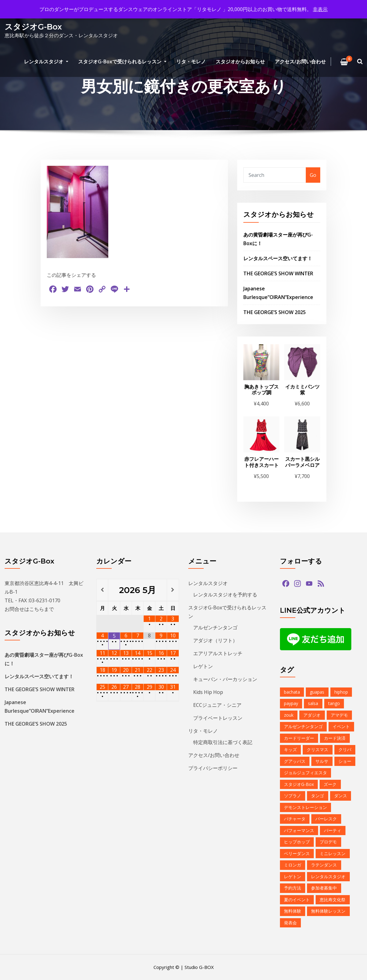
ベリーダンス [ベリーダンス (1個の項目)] (297, 853)
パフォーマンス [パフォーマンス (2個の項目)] (299, 830)
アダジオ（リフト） (215, 640)
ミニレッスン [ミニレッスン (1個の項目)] (333, 853)
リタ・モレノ (191, 62)
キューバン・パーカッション (225, 679)
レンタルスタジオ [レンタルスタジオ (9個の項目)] (328, 876)
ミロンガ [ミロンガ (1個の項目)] (293, 865)
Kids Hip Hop (208, 692)
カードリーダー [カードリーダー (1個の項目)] (299, 738)
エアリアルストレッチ (218, 653)
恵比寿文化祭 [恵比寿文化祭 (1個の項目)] (333, 900)
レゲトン (203, 666)
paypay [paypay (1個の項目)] (291, 703)
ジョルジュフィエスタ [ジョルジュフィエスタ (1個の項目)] (305, 773)
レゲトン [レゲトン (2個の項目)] (293, 876)
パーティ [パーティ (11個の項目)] (333, 830)
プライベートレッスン (218, 718)
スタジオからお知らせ (240, 62)
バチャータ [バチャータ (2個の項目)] (295, 819)
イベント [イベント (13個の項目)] (341, 726)
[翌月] (173, 590)
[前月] (102, 590)
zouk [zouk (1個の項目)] (289, 715)
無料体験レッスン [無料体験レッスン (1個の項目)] (328, 911)
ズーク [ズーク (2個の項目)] (330, 784)
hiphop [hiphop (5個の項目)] (341, 692)
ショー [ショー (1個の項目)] (345, 761)
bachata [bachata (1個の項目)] (292, 692)
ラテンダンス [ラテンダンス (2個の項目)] (324, 865)
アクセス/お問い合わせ (300, 62)
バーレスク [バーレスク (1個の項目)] (326, 819)
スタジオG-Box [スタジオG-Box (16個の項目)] (299, 784)
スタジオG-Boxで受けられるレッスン (122, 62)
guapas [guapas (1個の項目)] (317, 692)
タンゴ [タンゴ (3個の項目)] (317, 796)
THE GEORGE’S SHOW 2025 (275, 312)
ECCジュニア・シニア (217, 705)
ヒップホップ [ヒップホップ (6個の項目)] (297, 842)
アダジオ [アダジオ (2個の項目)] (312, 715)
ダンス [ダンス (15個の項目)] (341, 796)
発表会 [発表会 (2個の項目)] (290, 923)
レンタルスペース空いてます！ (278, 258)
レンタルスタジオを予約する (225, 595)
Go (313, 175)
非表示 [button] (320, 9)
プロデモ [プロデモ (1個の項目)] (328, 842)
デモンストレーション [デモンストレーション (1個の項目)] (305, 807)
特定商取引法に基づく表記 (223, 742)
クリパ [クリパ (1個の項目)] (345, 749)
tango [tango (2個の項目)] (334, 703)
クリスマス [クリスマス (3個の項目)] (317, 749)
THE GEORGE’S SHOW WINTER (278, 273)
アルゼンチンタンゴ (215, 627)
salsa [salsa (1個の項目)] (313, 703)
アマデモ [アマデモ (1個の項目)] (339, 715)
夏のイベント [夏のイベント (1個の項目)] (297, 900)
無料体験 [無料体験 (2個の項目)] (293, 911)
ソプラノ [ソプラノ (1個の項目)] (293, 796)
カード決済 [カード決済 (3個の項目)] (335, 738)
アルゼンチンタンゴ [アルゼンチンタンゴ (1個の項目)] (303, 726)
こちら (37, 609)
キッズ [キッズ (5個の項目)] (290, 749)
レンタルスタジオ (46, 62)
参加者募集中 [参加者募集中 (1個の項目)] (324, 888)
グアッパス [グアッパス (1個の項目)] (295, 761)
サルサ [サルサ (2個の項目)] (322, 761)
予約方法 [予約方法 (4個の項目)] (293, 888)
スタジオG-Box (33, 27)
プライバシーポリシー (213, 768)
